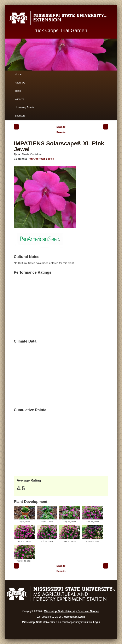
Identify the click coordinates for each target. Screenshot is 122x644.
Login (97, 622)
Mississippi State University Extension (61, 18)
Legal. (82, 617)
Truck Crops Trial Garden (60, 30)
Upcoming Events (25, 107)
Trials (18, 91)
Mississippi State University (38, 622)
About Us (20, 83)
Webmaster (70, 617)
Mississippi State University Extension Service (71, 611)
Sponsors (20, 116)
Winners (19, 99)
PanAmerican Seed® (41, 159)
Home (18, 74)
